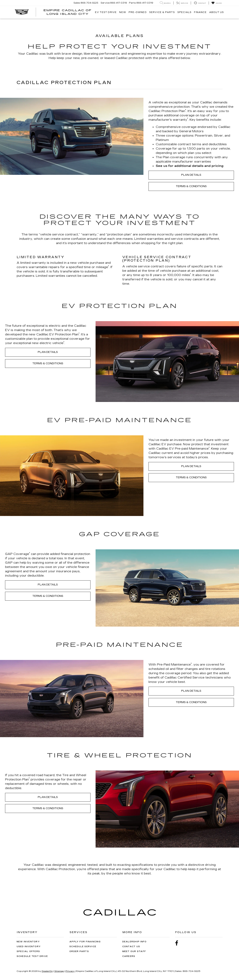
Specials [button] (185, 12)
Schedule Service (83, 947)
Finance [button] (200, 12)
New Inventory (28, 942)
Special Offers (28, 951)
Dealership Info (134, 942)
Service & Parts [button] (162, 12)
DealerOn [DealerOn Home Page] (47, 971)
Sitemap (59, 971)
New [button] (123, 12)
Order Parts (79, 951)
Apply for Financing (85, 942)
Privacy (70, 971)
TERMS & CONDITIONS (191, 186)
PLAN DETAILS (191, 175)
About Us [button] (217, 12)
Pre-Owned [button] (138, 12)
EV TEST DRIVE (106, 12)
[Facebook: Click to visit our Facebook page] (178, 943)
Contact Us (131, 947)
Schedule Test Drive (32, 956)
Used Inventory (29, 947)
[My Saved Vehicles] (217, 3)
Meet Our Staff (134, 951)
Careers (129, 956)
